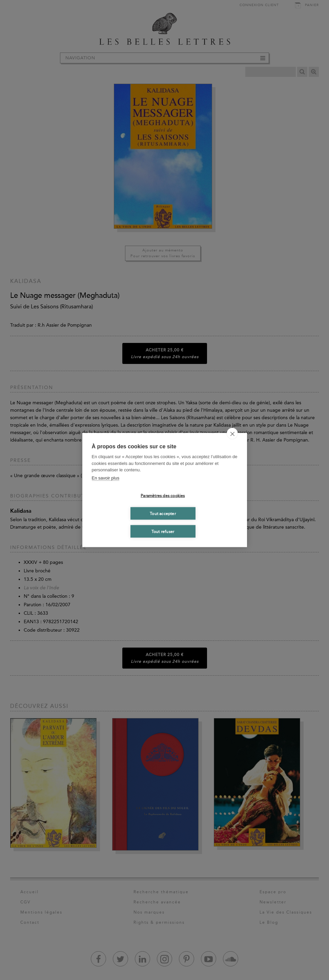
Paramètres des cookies (163, 495)
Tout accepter (163, 513)
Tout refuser (163, 531)
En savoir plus (106, 478)
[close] (232, 434)
